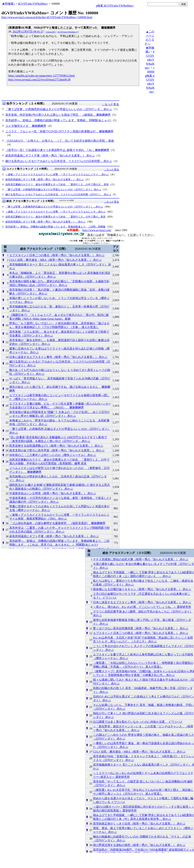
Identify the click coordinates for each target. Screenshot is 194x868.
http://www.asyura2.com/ (97, 230)
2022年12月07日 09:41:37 (28, 32)
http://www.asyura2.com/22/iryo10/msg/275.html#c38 (39, 80)
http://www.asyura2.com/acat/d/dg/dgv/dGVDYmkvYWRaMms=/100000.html (47, 17)
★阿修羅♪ (8, 4)
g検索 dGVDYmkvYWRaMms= (115, 6)
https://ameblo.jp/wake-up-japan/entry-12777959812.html (41, 76)
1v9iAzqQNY (51, 32)
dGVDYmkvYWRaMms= (33, 4)
